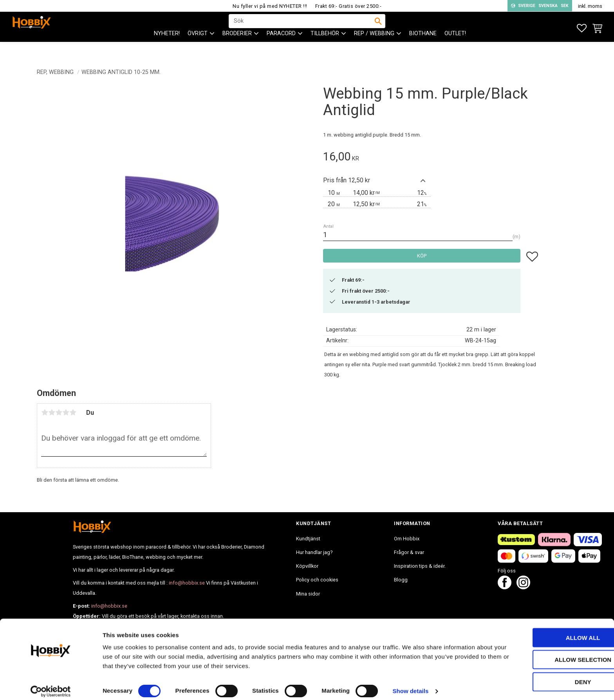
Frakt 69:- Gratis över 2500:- (349, 6)
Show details (411, 685)
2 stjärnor (52, 412)
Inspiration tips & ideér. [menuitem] (420, 566)
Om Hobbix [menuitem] (407, 539)
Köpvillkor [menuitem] (307, 566)
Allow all (549, 631)
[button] (582, 28)
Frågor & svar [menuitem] (409, 552)
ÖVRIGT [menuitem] (198, 47)
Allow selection (549, 653)
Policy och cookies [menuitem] (317, 580)
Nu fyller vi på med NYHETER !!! (270, 6)
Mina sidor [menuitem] (308, 594)
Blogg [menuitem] (401, 580)
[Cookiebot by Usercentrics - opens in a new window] (51, 685)
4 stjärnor (66, 412)
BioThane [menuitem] (423, 47)
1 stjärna (45, 412)
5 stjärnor (73, 412)
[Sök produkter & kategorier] (302, 28)
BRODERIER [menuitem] (237, 47)
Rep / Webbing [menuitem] (374, 47)
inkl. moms (590, 6)
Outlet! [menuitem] (455, 47)
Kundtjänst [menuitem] (308, 539)
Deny (549, 675)
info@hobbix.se (187, 583)
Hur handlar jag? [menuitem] (314, 552)
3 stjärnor (59, 412)
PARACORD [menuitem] (281, 47)
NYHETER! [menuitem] (167, 47)
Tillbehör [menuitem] (325, 47)
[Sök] (378, 28)
